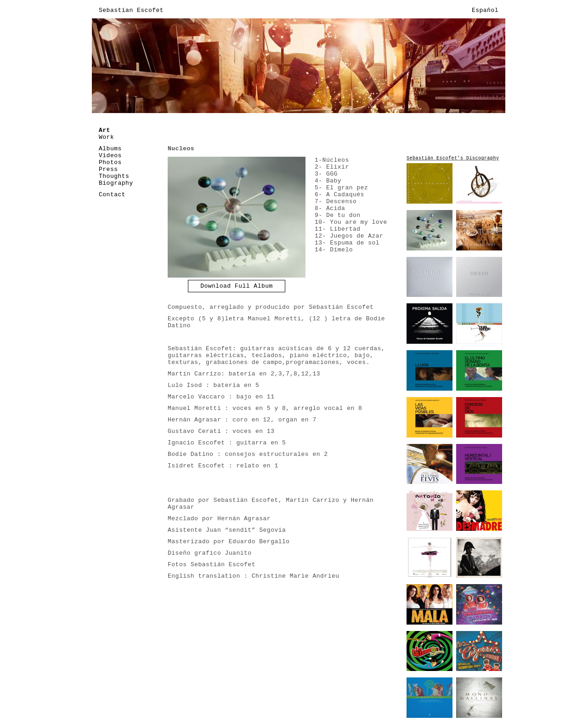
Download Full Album (237, 286)
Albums (110, 149)
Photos (110, 162)
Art (105, 130)
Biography (116, 183)
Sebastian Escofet (131, 10)
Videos (110, 156)
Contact (112, 195)
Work (106, 137)
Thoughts (114, 176)
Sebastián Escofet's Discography (453, 158)
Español (485, 10)
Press (108, 169)
